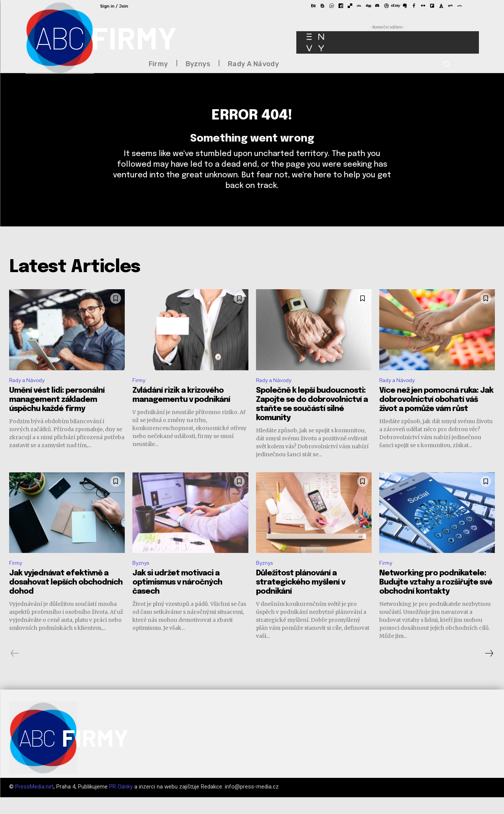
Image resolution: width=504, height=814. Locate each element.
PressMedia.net (34, 803)
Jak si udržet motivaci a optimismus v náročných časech (177, 599)
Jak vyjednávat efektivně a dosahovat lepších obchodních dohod (66, 599)
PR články (121, 803)
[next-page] (489, 670)
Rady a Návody (30, 395)
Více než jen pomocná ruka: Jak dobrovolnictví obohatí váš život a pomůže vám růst (436, 415)
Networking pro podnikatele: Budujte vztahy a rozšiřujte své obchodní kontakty (436, 599)
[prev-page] (15, 670)
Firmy (140, 395)
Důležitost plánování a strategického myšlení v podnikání (300, 599)
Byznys (142, 579)
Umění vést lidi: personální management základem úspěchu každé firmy (57, 415)
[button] (446, 64)
